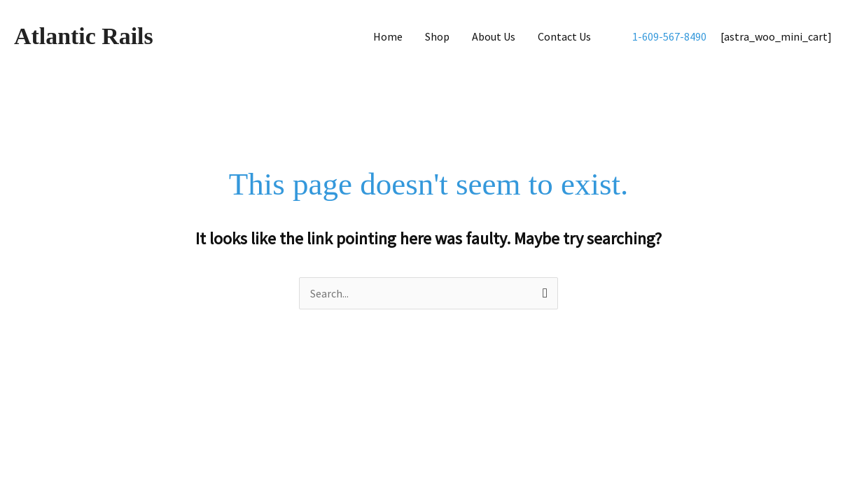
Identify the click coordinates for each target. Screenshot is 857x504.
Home (388, 36)
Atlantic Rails (86, 36)
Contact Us (564, 36)
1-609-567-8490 (669, 36)
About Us (494, 36)
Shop (437, 36)
